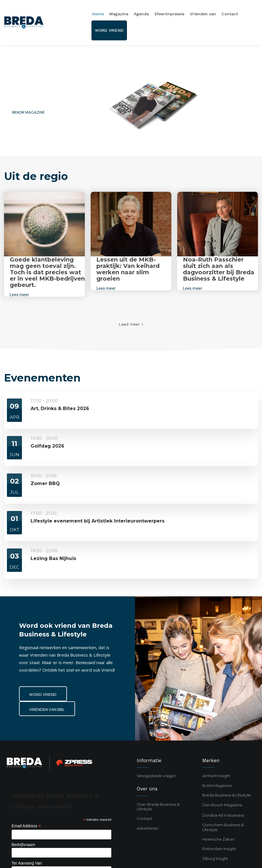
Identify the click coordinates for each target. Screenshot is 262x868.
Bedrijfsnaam (23, 845)
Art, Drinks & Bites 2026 (60, 408)
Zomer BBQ (45, 483)
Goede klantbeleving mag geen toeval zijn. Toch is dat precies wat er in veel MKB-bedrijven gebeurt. (47, 272)
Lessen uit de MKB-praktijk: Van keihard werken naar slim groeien (128, 269)
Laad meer (131, 324)
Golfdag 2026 (47, 446)
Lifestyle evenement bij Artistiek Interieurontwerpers (98, 521)
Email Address (26, 826)
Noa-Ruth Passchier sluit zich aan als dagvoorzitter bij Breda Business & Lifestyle (219, 269)
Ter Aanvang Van (27, 863)
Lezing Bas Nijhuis (53, 558)
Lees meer (19, 295)
